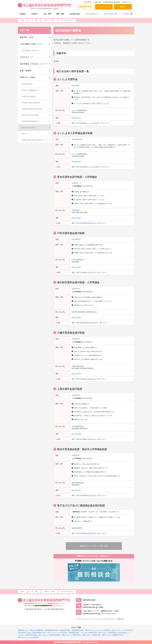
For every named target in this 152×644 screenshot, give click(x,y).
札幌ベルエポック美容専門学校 (91, 635)
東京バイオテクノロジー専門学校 (57, 632)
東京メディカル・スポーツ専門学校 (122, 630)
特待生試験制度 (27, 84)
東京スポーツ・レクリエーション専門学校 (97, 630)
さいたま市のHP (93, 123)
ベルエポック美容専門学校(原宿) (27, 635)
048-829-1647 (76, 118)
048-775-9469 (76, 434)
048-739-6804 (76, 317)
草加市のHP (91, 223)
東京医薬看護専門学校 (51, 630)
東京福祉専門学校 (65, 630)
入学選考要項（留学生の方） (32, 51)
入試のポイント (26, 57)
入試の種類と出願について (31, 44)
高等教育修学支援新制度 (111, 2)
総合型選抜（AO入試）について (33, 64)
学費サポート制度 (27, 77)
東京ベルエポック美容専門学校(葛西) (50, 635)
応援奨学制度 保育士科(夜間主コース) (35, 140)
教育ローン (25, 134)
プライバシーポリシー (85, 619)
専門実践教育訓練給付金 (30, 121)
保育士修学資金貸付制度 (30, 115)
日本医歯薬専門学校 (77, 630)
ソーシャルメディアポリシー (105, 619)
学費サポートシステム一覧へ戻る (94, 546)
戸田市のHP (91, 272)
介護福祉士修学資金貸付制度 (32, 109)
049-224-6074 (76, 374)
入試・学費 (24, 30)
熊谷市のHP (91, 495)
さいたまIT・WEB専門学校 (89, 632)
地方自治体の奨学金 (29, 128)
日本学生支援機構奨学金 (30, 90)
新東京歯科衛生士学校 (39, 632)
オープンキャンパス (104, 7)
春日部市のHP (92, 323)
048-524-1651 (76, 490)
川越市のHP (91, 379)
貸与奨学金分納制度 (29, 96)
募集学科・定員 (26, 37)
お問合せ (88, 2)
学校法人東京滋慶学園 (36, 630)
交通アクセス (127, 2)
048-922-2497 (76, 218)
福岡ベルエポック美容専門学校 (71, 635)
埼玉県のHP (91, 533)
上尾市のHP (91, 439)
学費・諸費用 (25, 71)
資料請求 (123, 7)
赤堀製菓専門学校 (74, 632)
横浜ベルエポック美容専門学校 (113, 632)
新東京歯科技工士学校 (24, 632)
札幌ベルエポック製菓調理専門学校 (112, 635)
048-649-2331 (86, 600)
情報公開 (97, 2)
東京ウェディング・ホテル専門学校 (28, 637)
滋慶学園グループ (23, 630)
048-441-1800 (76, 267)
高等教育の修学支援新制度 (31, 103)
